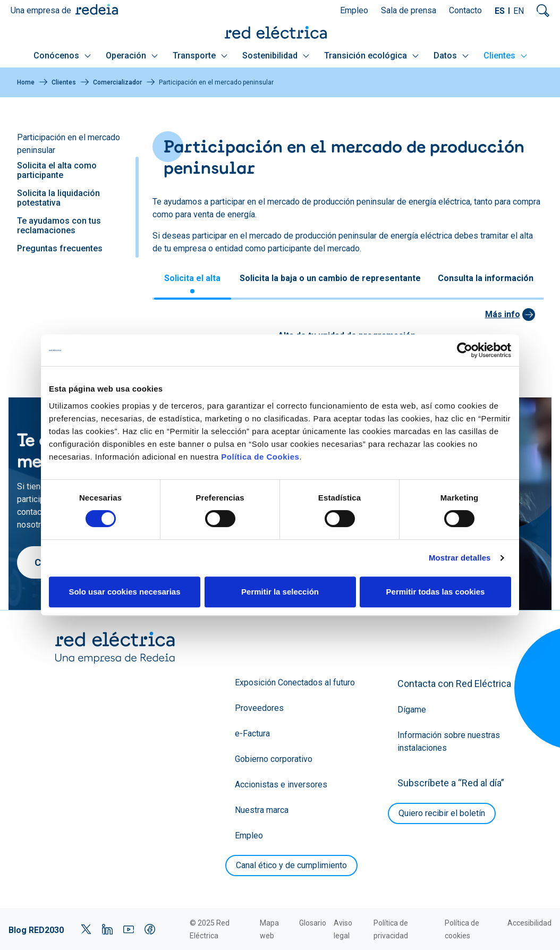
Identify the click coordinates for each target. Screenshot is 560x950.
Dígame (412, 710)
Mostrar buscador (543, 11)
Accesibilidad (529, 923)
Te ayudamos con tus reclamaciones (59, 226)
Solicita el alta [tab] (192, 278)
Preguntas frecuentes (60, 248)
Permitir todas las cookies (436, 592)
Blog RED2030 (36, 930)
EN (519, 11)
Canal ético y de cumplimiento (291, 865)
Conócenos (62, 56)
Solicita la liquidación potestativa (58, 198)
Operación (132, 56)
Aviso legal (343, 929)
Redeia (97, 9)
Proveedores (259, 708)
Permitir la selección (280, 592)
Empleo (354, 10)
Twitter (86, 929)
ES (500, 11)
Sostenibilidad (276, 56)
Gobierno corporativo (274, 759)
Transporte (200, 56)
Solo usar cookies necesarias (124, 592)
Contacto (465, 10)
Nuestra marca (262, 810)
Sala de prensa (409, 10)
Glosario (313, 923)
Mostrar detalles (460, 558)
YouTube (129, 929)
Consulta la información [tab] (486, 278)
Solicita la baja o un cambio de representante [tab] (330, 278)
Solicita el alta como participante (57, 170)
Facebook (150, 929)
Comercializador (117, 82)
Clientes (505, 56)
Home (26, 82)
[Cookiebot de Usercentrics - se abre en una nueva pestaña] (465, 350)
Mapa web (269, 929)
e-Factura (252, 733)
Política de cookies (462, 929)
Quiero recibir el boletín (442, 813)
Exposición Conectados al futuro (295, 682)
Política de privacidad (391, 929)
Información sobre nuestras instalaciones (449, 741)
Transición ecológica (371, 56)
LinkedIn (107, 929)
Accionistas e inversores (281, 784)
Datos (451, 56)
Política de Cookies (260, 457)
